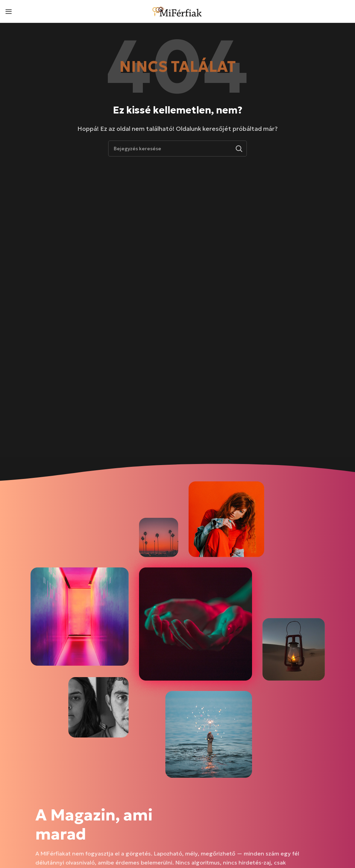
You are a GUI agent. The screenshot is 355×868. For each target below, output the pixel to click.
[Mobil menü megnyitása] (9, 11)
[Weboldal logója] (177, 10)
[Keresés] (177, 149)
